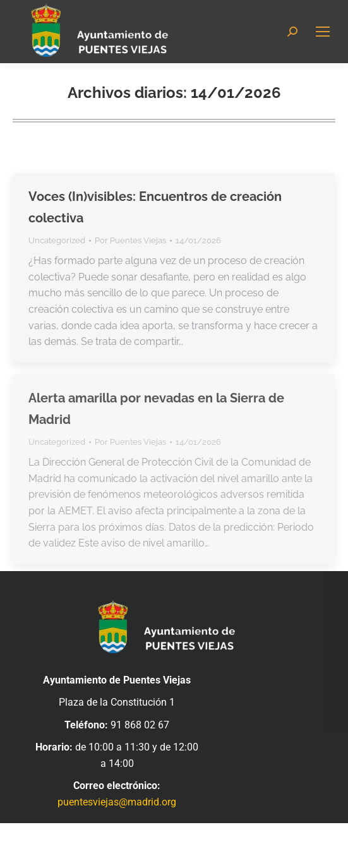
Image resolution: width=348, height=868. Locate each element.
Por (130, 240)
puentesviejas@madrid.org (117, 802)
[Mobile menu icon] (323, 32)
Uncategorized (57, 240)
